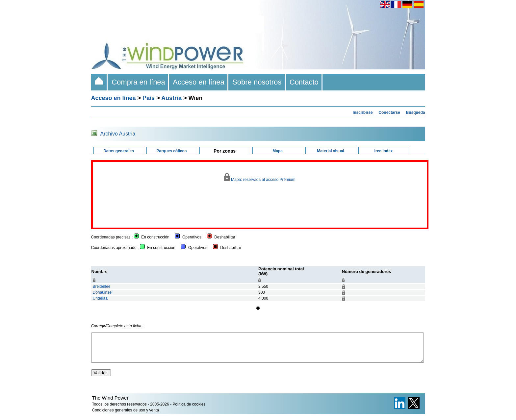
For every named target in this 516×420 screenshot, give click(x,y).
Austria (171, 98)
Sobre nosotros (257, 82)
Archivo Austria (118, 134)
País (149, 98)
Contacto (304, 82)
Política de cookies (189, 410)
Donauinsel (103, 292)
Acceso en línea (199, 82)
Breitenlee (102, 286)
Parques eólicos (171, 151)
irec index (383, 151)
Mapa (278, 151)
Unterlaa (100, 298)
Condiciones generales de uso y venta (126, 416)
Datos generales (119, 151)
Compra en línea (138, 82)
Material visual (331, 151)
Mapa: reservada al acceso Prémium (259, 177)
